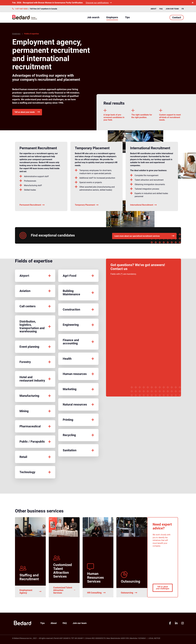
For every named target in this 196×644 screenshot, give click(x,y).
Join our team (172, 9)
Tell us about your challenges (163, 586)
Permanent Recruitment (32, 206)
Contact (177, 17)
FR (183, 9)
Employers (112, 17)
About (153, 9)
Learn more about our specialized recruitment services (144, 236)
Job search (93, 17)
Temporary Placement (87, 206)
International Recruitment (143, 206)
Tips (127, 17)
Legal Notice (154, 638)
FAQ (161, 9)
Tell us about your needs (30, 113)
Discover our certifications (99, 3)
